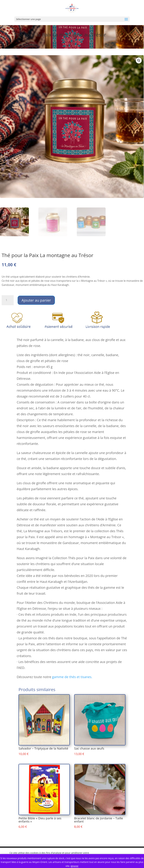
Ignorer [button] (74, 866)
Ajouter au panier (36, 300)
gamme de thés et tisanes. (72, 677)
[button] (139, 60)
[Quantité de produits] (8, 300)
